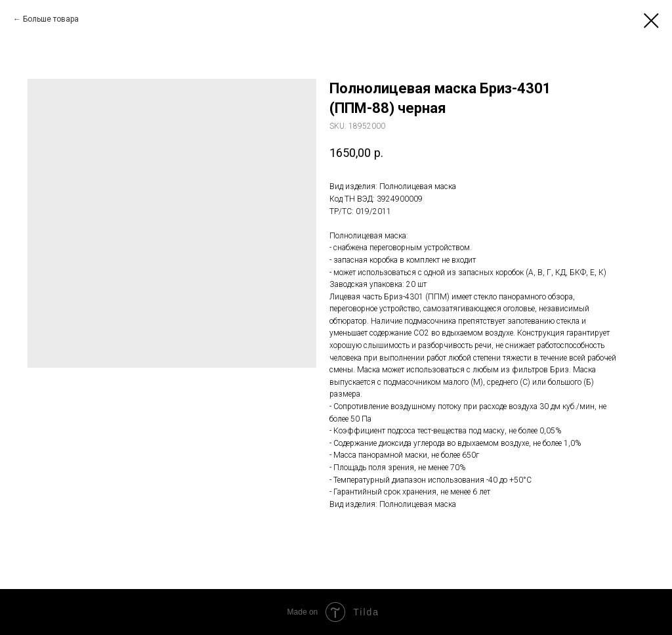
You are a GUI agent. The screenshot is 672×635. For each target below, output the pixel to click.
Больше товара (51, 19)
